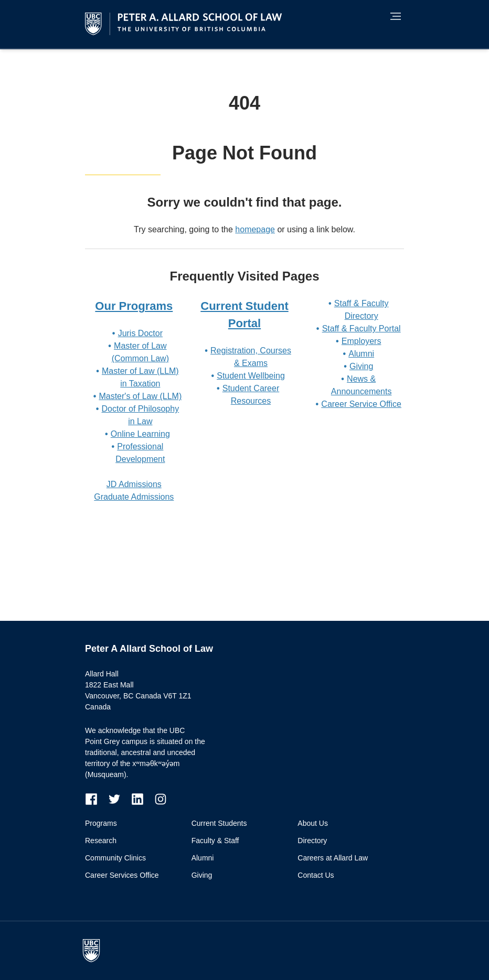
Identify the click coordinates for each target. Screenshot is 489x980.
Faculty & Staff (215, 841)
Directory (312, 841)
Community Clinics (115, 858)
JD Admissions (134, 484)
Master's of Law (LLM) (140, 396)
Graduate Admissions (134, 497)
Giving (361, 366)
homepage (255, 229)
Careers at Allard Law (333, 858)
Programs (101, 823)
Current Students (219, 823)
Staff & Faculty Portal (362, 329)
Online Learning (140, 434)
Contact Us (316, 875)
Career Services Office (122, 875)
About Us (313, 823)
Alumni (361, 354)
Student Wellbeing (251, 376)
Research (101, 841)
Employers (362, 341)
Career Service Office (361, 404)
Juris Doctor (140, 333)
